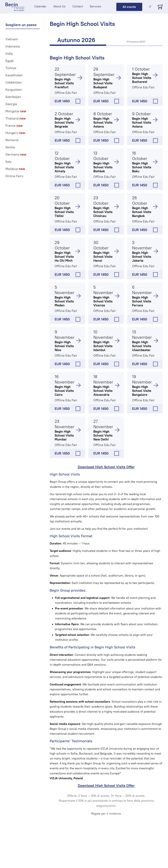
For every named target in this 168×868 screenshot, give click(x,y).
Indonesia (13, 46)
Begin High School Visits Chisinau (103, 212)
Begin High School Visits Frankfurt (64, 83)
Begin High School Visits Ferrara (142, 301)
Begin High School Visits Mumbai (64, 435)
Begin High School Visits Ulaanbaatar (142, 346)
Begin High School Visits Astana (103, 122)
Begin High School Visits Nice (64, 346)
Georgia (11, 104)
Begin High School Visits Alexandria (103, 391)
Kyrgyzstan (14, 90)
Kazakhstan (14, 75)
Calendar (40, 6)
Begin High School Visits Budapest (103, 83)
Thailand (16, 118)
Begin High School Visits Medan (64, 301)
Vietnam (12, 39)
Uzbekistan (14, 82)
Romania (12, 140)
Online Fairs (14, 176)
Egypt (10, 61)
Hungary (15, 133)
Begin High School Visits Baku (142, 167)
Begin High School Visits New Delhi (103, 435)
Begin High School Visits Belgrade (64, 122)
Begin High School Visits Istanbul (103, 346)
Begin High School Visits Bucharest (142, 78)
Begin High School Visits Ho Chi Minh (64, 257)
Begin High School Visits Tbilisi (64, 212)
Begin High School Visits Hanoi (103, 257)
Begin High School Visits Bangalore (142, 391)
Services (95, 6)
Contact (78, 6)
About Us (59, 6)
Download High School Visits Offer (106, 467)
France (14, 126)
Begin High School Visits (77, 58)
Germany (16, 154)
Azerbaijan (13, 97)
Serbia (10, 147)
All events (129, 7)
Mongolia (16, 111)
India (9, 54)
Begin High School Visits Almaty (64, 167)
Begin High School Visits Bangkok (142, 212)
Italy (9, 162)
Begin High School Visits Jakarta (142, 257)
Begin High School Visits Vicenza (103, 301)
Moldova (15, 169)
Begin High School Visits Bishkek (103, 167)
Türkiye (11, 68)
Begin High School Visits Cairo (64, 391)
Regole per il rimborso (106, 814)
